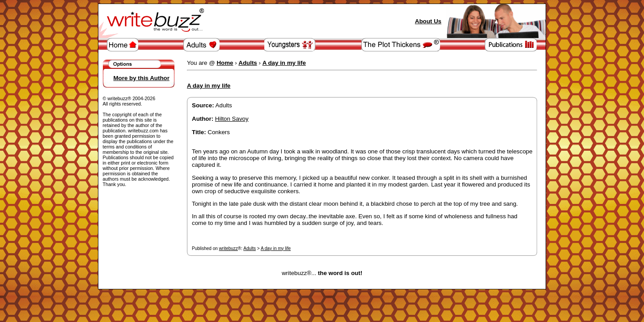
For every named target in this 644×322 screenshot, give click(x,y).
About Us (428, 21)
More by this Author (142, 78)
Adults (250, 248)
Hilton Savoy (232, 119)
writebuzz (229, 248)
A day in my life (276, 248)
